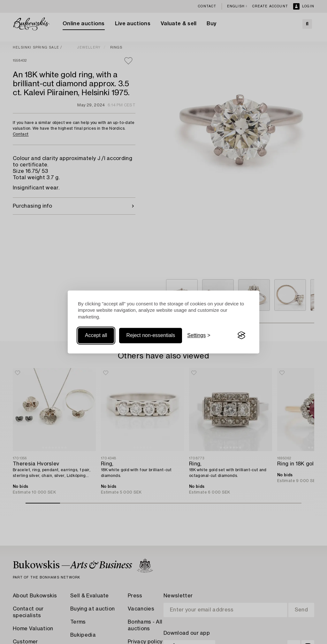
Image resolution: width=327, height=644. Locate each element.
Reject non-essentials (151, 335)
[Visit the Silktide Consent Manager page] (241, 335)
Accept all (96, 335)
